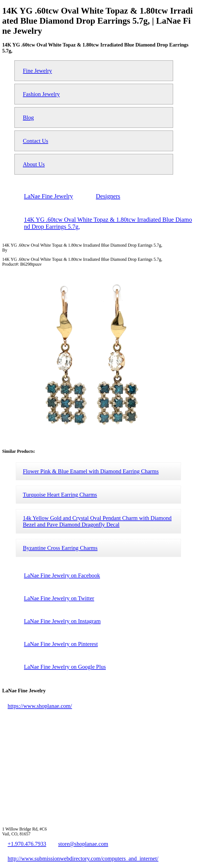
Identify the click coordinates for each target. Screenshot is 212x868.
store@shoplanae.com (83, 844)
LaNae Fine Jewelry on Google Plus (65, 667)
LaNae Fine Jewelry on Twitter (59, 598)
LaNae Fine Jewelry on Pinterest (61, 644)
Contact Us (36, 141)
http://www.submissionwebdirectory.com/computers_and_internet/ (83, 858)
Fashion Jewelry (41, 94)
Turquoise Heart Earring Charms (60, 495)
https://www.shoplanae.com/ (40, 706)
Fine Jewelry (37, 71)
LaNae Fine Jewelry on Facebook (62, 575)
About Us (34, 164)
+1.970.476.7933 (27, 844)
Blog (28, 117)
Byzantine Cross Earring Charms (60, 548)
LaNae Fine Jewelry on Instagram (62, 621)
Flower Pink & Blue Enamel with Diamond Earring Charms (91, 471)
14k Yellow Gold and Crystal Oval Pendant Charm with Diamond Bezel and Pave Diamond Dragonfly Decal (97, 521)
